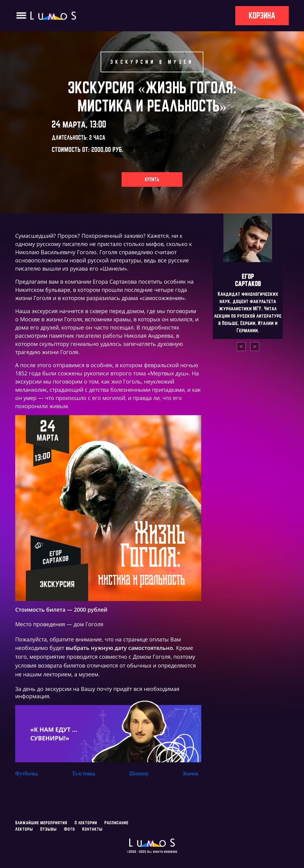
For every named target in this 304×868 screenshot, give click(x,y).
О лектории (86, 823)
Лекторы (24, 829)
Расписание (116, 823)
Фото (69, 829)
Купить (152, 179)
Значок (190, 774)
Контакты (92, 829)
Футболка (26, 774)
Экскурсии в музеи (152, 62)
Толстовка (83, 774)
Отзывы (48, 829)
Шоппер (139, 774)
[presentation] (241, 347)
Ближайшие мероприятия (41, 823)
